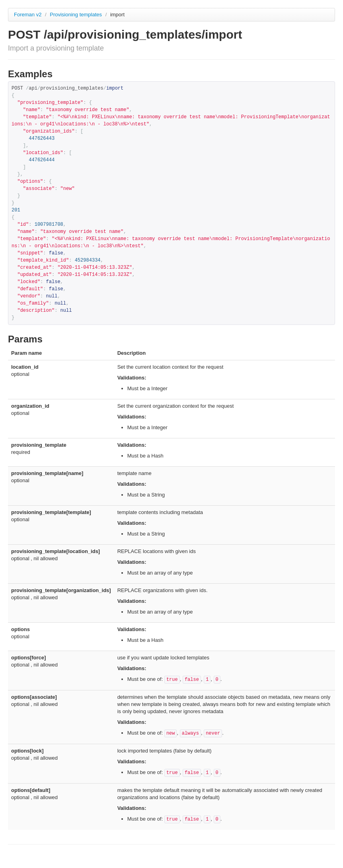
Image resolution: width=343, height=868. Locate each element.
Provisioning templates (76, 15)
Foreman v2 (28, 15)
